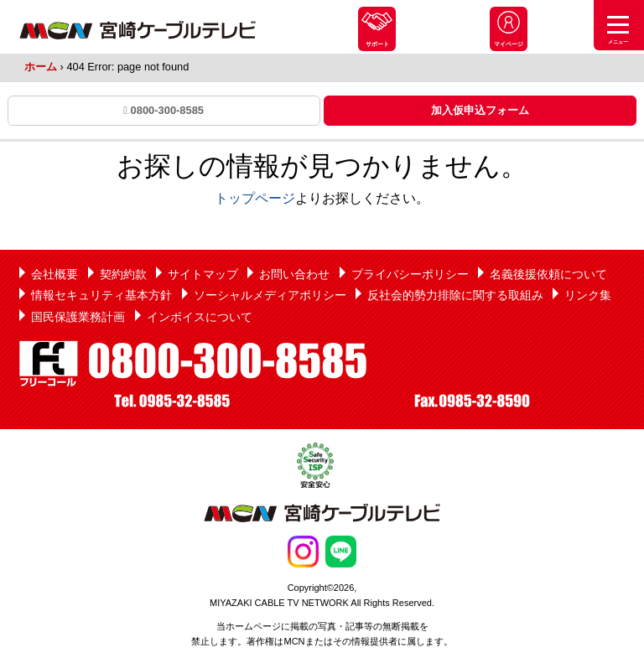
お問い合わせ (294, 274)
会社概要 (55, 274)
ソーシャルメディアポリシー (270, 295)
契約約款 (123, 274)
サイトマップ (203, 274)
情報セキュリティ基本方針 (101, 295)
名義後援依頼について (548, 274)
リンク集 (588, 295)
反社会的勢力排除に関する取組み (455, 295)
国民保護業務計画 (78, 317)
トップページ (255, 198)
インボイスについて (200, 317)
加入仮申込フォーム (480, 110)
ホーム (41, 67)
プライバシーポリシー (410, 274)
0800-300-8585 (164, 110)
